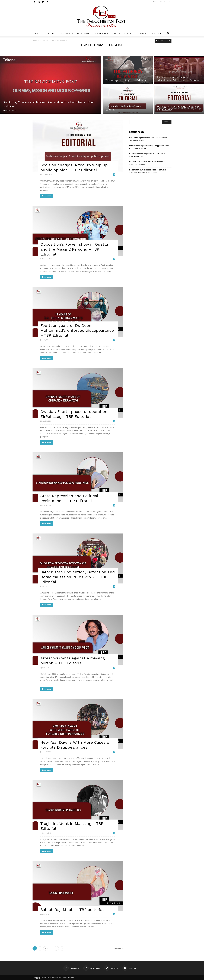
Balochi (163, 2)
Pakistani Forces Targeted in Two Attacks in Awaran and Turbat (147, 155)
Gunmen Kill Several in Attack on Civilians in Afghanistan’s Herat (147, 163)
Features (51, 33)
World (116, 33)
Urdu (170, 2)
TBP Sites (155, 33)
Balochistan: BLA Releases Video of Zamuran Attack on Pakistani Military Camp (148, 171)
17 (56, 948)
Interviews (67, 33)
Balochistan (84, 33)
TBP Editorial (44, 40)
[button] (168, 34)
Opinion (129, 33)
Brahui (156, 2)
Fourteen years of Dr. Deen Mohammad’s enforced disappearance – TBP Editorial (77, 330)
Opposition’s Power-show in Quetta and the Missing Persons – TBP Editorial (74, 249)
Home (38, 33)
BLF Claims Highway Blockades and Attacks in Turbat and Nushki (148, 139)
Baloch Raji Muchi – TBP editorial (72, 910)
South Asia (102, 33)
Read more (47, 196)
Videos (142, 33)
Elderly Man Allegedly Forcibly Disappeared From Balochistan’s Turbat (149, 147)
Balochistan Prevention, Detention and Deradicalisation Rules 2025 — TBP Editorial (78, 577)
